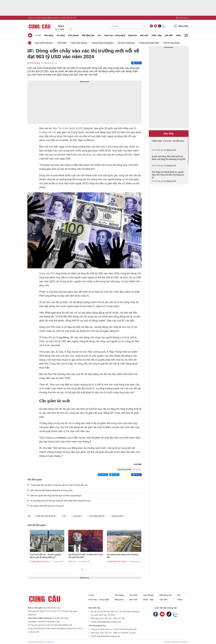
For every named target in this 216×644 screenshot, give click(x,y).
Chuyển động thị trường (65, 561)
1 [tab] (80, 569)
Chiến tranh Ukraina (79, 43)
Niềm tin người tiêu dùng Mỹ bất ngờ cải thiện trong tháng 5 (56, 496)
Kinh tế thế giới (34, 63)
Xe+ (99, 35)
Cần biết (169, 35)
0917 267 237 (72, 18)
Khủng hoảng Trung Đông (102, 43)
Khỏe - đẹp (157, 35)
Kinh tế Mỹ (62, 43)
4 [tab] (88, 569)
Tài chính (61, 35)
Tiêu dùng (49, 35)
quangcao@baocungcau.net (51, 18)
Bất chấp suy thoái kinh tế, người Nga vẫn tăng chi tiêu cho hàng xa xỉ (168, 175)
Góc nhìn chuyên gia (126, 43)
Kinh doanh (73, 35)
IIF (81, 128)
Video (178, 35)
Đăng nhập (181, 26)
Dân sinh (144, 35)
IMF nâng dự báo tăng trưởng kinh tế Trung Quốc (52, 490)
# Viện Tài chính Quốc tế (46, 516)
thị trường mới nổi (96, 516)
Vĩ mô (38, 35)
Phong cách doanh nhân (149, 43)
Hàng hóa (133, 35)
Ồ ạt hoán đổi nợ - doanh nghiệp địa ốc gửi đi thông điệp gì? (71, 556)
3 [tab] (85, 569)
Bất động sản (88, 35)
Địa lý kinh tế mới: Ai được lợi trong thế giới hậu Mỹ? (111, 556)
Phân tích (98, 561)
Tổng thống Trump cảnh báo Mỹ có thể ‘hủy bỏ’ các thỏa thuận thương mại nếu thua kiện (34, 557)
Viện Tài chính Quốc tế (65, 128)
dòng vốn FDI (117, 516)
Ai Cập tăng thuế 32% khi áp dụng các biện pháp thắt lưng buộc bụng (60, 501)
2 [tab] (82, 569)
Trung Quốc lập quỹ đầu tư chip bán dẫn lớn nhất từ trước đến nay (59, 485)
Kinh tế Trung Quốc (172, 43)
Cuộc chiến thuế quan (44, 43)
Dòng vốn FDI (47, 273)
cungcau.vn (50, 642)
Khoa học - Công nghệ (115, 35)
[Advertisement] (85, 102)
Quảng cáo (32, 18)
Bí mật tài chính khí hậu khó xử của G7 (47, 506)
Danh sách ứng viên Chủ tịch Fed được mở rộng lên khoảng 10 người (169, 158)
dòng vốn (91, 155)
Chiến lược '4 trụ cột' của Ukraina (168, 141)
